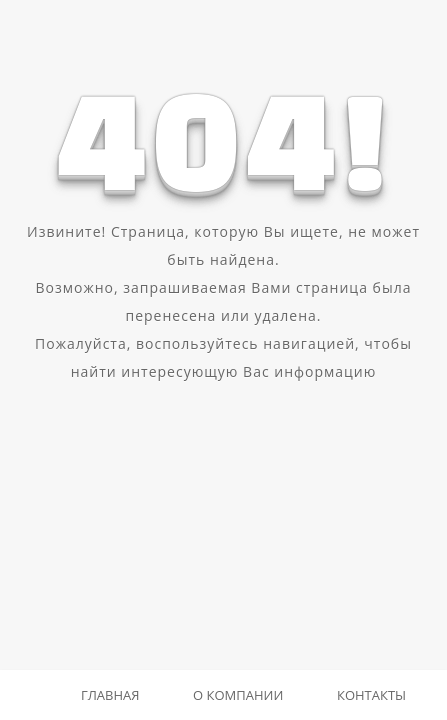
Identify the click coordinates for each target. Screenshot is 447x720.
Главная (110, 695)
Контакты (371, 695)
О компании (238, 695)
